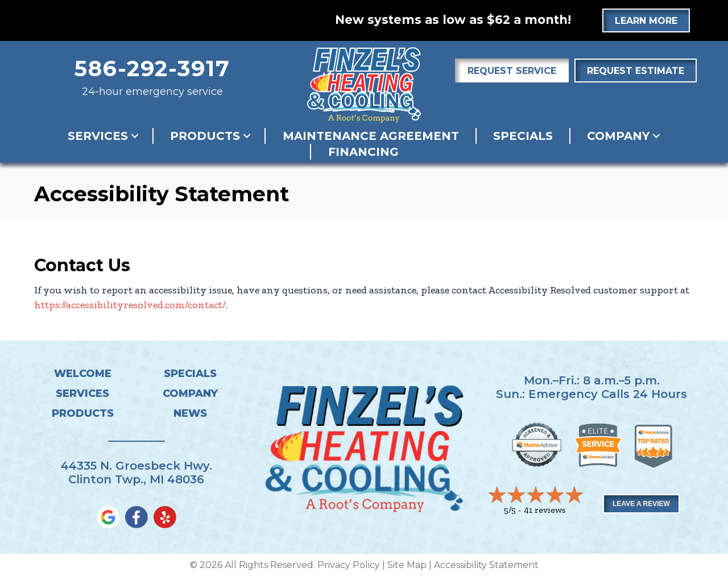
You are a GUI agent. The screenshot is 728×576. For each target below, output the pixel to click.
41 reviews (545, 510)
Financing (363, 152)
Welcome (83, 374)
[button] (135, 136)
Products (205, 136)
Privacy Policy (349, 565)
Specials (523, 136)
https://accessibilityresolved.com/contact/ (130, 305)
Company (618, 136)
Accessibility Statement (486, 565)
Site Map (407, 565)
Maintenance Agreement (371, 136)
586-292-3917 (152, 69)
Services (98, 136)
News (190, 413)
